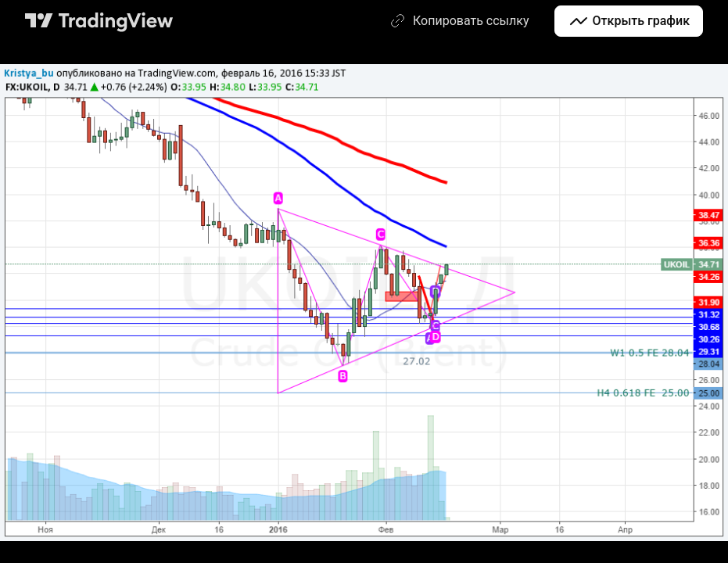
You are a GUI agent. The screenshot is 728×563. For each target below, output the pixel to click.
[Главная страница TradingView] (99, 21)
